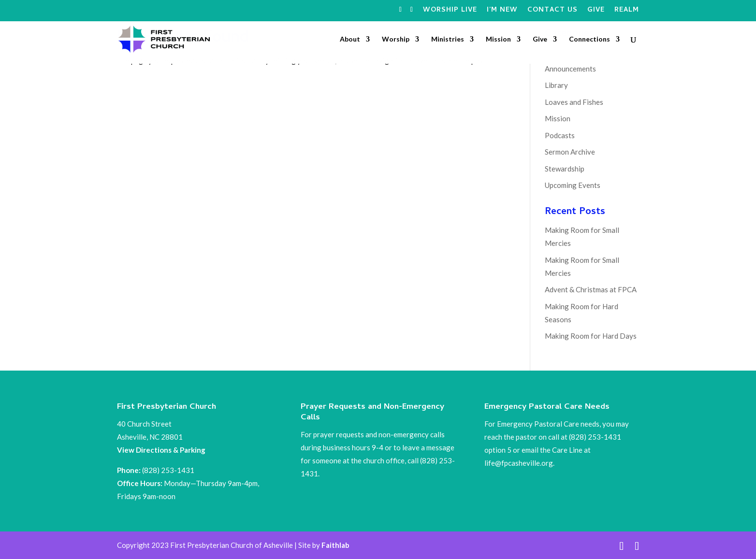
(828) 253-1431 (169, 470)
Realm (627, 12)
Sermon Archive (570, 152)
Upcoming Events (573, 185)
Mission (498, 39)
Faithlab (335, 545)
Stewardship (565, 169)
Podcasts (560, 135)
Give (596, 12)
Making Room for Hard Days (591, 336)
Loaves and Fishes (574, 102)
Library (556, 85)
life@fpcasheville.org (519, 463)
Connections (589, 39)
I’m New (502, 12)
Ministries (448, 39)
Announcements (570, 69)
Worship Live (450, 12)
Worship (396, 39)
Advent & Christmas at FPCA (591, 289)
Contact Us (552, 12)
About (350, 39)
